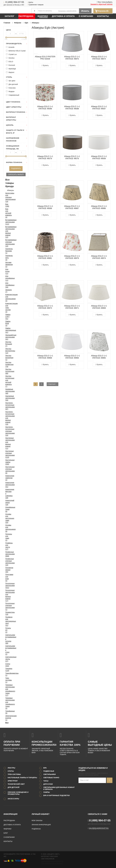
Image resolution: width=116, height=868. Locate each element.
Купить (45, 65)
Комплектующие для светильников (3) (7, 298)
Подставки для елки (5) (7, 578)
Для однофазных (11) (7, 278)
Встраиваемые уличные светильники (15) (7, 243)
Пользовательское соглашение (52, 863)
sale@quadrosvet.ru (99, 828)
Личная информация (41, 825)
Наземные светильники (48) (7, 391)
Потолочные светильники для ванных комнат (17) (7, 595)
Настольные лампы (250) (7, 462)
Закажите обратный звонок (101, 4)
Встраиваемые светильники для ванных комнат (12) (7, 232)
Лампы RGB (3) (7, 323)
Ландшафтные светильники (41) (7, 337)
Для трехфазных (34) (7, 285)
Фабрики (43, 16)
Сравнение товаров (35, 5)
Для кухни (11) (7, 271)
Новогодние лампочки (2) (7, 478)
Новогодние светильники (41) (7, 485)
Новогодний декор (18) (7, 503)
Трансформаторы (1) (7, 674)
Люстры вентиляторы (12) (7, 351)
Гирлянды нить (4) (7, 258)
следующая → (52, 384)
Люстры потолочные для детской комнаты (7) (7, 381)
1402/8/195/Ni (71, 11)
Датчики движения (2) (7, 265)
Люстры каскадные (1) (7, 358)
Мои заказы (37, 820)
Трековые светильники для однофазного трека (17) (7, 690)
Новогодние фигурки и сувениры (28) (7, 494)
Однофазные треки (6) (7, 509)
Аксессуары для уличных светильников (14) (7, 197)
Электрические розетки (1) (7, 718)
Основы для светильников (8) (7, 528)
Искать (85, 11)
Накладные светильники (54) (7, 398)
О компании (86, 16)
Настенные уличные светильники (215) (7, 454)
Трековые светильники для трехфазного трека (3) (7, 703)
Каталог (10, 16)
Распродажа (26, 16)
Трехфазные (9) (7, 712)
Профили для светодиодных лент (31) (7, 621)
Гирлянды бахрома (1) (7, 251)
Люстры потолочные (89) (7, 371)
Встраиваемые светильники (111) (7, 222)
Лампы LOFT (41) (7, 317)
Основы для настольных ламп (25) (7, 518)
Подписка (36, 829)
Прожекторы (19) (7, 613)
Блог (6, 833)
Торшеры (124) (7, 670)
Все (7, 723)
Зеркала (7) (7, 291)
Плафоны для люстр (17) (7, 546)
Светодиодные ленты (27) (7, 659)
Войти (30, 2)
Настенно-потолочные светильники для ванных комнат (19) (7, 418)
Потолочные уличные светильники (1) (7, 606)
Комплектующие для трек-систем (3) (7, 308)
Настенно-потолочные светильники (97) (7, 406)
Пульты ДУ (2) (7, 630)
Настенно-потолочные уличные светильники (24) (7, 431)
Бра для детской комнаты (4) (7, 213)
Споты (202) (7, 665)
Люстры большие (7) (7, 344)
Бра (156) (7, 205)
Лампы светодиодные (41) (7, 330)
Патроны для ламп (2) (7, 537)
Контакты (103, 16)
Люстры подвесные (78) (7, 364)
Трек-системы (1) (7, 680)
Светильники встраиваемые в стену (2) (7, 650)
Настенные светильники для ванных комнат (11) (7, 443)
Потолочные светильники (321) (7, 586)
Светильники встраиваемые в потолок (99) (7, 639)
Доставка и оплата (63, 16)
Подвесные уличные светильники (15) (7, 562)
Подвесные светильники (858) (7, 554)
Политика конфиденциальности (52, 861)
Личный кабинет (41, 814)
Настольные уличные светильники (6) (7, 470)
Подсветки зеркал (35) (7, 570)
